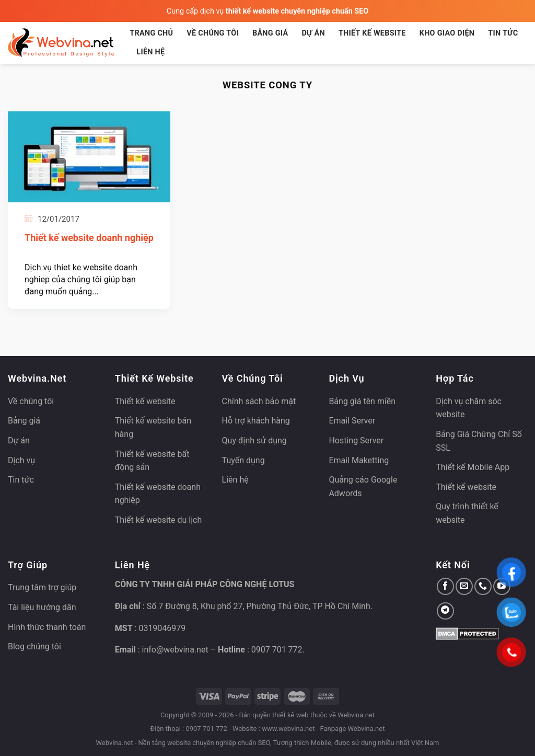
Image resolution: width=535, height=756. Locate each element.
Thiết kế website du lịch (158, 520)
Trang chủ (151, 33)
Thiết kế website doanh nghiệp (89, 238)
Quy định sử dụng (254, 440)
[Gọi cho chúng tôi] (483, 586)
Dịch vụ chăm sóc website (469, 408)
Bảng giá (270, 33)
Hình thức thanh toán (47, 627)
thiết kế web (290, 715)
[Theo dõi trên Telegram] (445, 611)
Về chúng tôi (213, 33)
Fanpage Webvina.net (352, 729)
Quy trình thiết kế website (467, 513)
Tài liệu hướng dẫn (42, 607)
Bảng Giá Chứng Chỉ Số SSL (479, 441)
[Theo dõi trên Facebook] (445, 586)
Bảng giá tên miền (362, 401)
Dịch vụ (21, 460)
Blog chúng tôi (34, 646)
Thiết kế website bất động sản (152, 461)
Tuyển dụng (243, 460)
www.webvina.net (288, 729)
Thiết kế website (372, 33)
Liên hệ (150, 52)
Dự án (313, 33)
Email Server (352, 421)
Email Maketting (359, 460)
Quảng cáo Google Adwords (363, 486)
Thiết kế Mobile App (473, 467)
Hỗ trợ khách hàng (256, 421)
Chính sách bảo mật (259, 401)
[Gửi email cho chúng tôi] (464, 586)
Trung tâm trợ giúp (42, 587)
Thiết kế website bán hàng (153, 427)
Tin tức (503, 33)
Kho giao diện (447, 33)
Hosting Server (356, 440)
